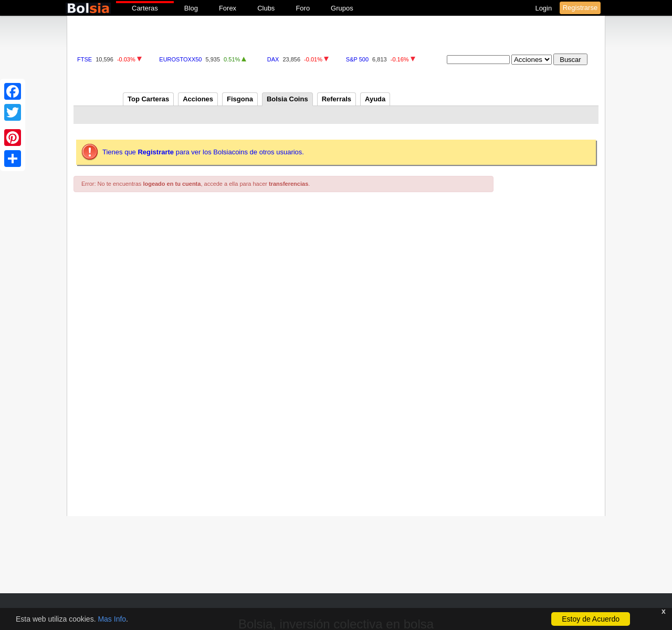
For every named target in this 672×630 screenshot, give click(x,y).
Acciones (198, 99)
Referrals (337, 99)
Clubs (266, 8)
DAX (273, 59)
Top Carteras (148, 99)
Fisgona (240, 99)
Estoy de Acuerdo (591, 619)
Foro (303, 8)
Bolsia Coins (287, 99)
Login (544, 8)
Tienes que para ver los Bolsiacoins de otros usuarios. (203, 152)
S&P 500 (357, 59)
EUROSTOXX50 (180, 59)
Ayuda (375, 99)
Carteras (145, 8)
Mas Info (112, 619)
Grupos (342, 8)
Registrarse (580, 8)
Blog (191, 8)
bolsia (88, 8)
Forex (228, 8)
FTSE (85, 59)
